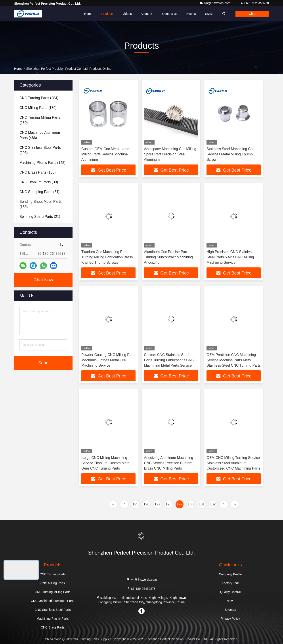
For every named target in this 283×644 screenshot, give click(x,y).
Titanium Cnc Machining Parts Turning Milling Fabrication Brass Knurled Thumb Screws (107, 257)
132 (213, 504)
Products (107, 14)
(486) (40, 135)
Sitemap (230, 610)
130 (191, 504)
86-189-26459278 (254, 3)
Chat (252, 14)
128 (169, 504)
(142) (42, 163)
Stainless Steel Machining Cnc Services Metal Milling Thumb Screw (230, 154)
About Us (147, 14)
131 (202, 504)
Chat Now (43, 280)
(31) (39, 192)
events (191, 14)
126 (146, 504)
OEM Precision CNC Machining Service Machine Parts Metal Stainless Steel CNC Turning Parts (234, 360)
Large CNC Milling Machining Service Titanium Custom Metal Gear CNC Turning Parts (106, 463)
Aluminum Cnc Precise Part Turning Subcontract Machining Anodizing (168, 257)
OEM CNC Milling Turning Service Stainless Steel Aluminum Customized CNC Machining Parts (233, 463)
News (230, 601)
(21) (40, 217)
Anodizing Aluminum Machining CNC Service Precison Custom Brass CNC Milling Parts (168, 463)
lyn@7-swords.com (215, 3)
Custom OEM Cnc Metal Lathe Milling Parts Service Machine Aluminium (105, 154)
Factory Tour (230, 583)
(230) (40, 120)
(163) (40, 204)
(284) (39, 98)
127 (158, 504)
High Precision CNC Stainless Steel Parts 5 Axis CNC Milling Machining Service (230, 257)
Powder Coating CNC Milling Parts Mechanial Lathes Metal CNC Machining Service (108, 360)
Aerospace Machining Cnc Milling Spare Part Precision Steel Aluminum (170, 154)
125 (135, 504)
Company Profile (230, 574)
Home (88, 14)
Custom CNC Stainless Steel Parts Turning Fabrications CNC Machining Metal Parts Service (169, 360)
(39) (39, 182)
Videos (127, 14)
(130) (38, 108)
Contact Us (170, 14)
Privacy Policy (230, 619)
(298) (40, 150)
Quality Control (230, 592)
